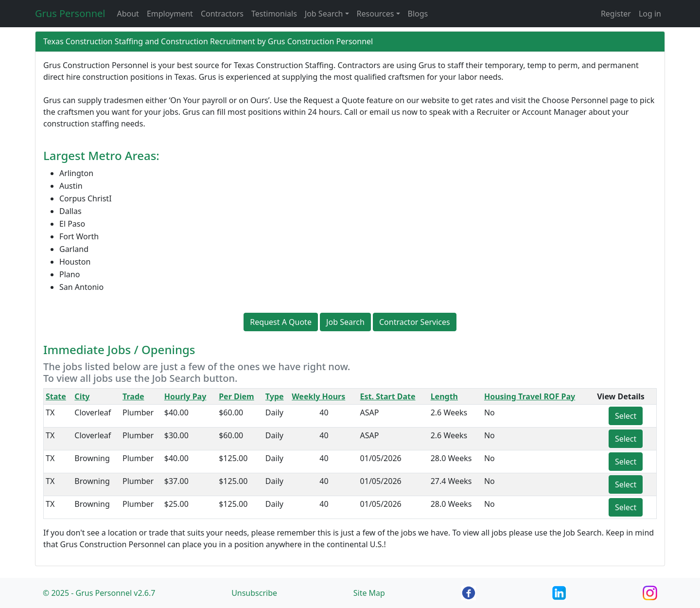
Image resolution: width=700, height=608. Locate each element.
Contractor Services (415, 322)
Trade (133, 396)
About (128, 14)
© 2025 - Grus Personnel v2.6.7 (99, 593)
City (82, 396)
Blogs (418, 14)
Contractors (222, 14)
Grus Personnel (70, 13)
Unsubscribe (254, 593)
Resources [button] (376, 14)
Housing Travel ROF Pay (530, 396)
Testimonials (274, 14)
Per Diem (236, 396)
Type (275, 396)
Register (616, 14)
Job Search (345, 322)
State (56, 396)
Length (444, 396)
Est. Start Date (388, 396)
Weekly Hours (318, 396)
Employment (170, 14)
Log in (650, 14)
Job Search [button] (324, 14)
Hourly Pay (185, 396)
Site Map (369, 593)
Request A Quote (281, 322)
